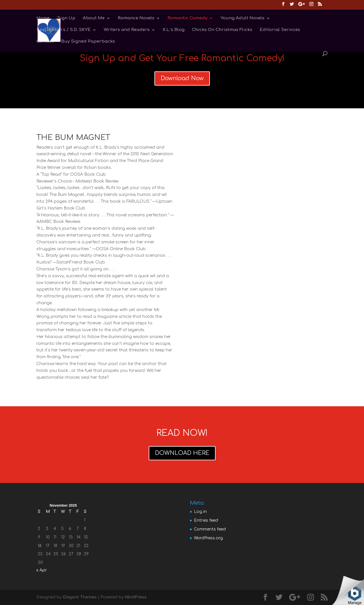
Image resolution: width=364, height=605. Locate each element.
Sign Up (66, 18)
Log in (200, 512)
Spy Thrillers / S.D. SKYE (64, 30)
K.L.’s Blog (174, 30)
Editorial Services (280, 30)
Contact (45, 42)
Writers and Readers (127, 30)
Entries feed (206, 520)
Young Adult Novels (242, 18)
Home (43, 18)
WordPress (136, 597)
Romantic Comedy (187, 18)
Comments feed (210, 529)
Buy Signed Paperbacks (88, 42)
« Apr (42, 570)
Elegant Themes (80, 597)
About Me (94, 18)
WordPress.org (208, 538)
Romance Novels (136, 18)
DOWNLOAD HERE (182, 453)
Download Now (182, 78)
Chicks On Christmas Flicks (222, 30)
